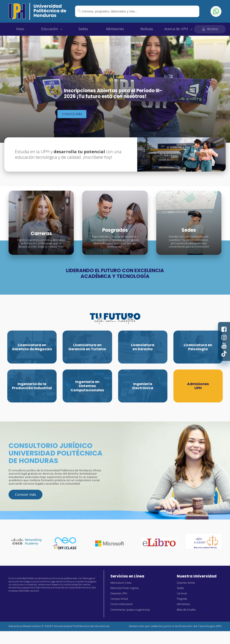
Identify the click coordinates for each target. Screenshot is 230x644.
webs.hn (157, 626)
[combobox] (137, 11)
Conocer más (26, 494)
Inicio (20, 29)
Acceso (210, 29)
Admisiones (115, 29)
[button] (22, 89)
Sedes (83, 29)
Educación (52, 29)
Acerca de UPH (178, 29)
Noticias (147, 29)
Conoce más (72, 114)
